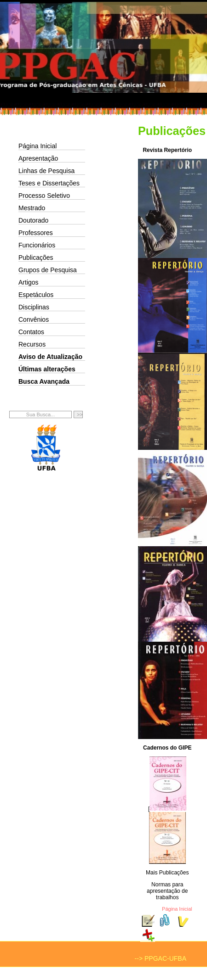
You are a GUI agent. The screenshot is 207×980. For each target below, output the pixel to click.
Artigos (29, 282)
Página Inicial (37, 146)
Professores (36, 233)
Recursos (32, 344)
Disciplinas (34, 307)
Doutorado (33, 220)
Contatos (31, 332)
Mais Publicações (167, 873)
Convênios (34, 319)
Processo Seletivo (44, 196)
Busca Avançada (44, 381)
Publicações (36, 258)
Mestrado (32, 208)
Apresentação (38, 158)
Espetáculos (36, 295)
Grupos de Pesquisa (48, 270)
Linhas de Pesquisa (46, 171)
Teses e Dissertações (49, 183)
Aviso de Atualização (50, 357)
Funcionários (37, 245)
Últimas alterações (47, 369)
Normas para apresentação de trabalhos (167, 891)
